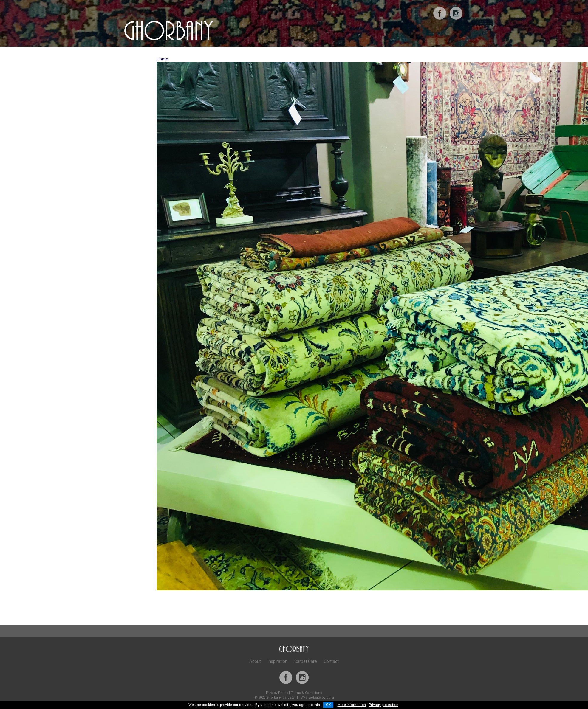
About (255, 661)
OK (328, 705)
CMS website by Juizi (317, 698)
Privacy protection (384, 705)
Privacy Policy (277, 693)
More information (352, 705)
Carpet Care (306, 661)
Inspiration (278, 661)
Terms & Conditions (306, 693)
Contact (331, 661)
